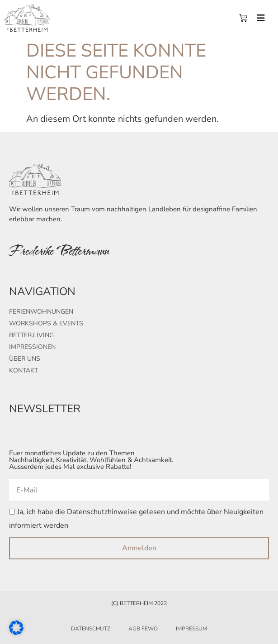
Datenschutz (91, 629)
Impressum (191, 629)
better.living (31, 335)
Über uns (25, 359)
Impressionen (32, 347)
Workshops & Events (46, 323)
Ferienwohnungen (41, 312)
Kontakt (24, 370)
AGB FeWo (143, 629)
